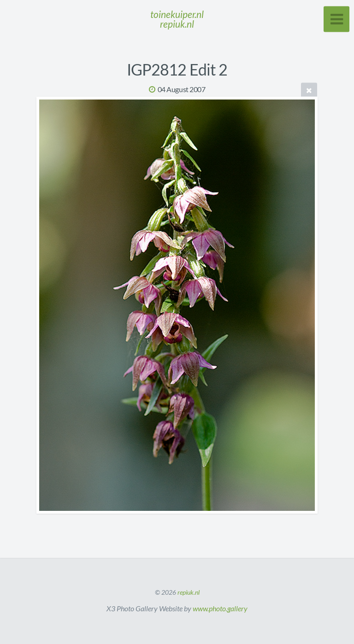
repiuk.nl (189, 592)
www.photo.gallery (220, 608)
